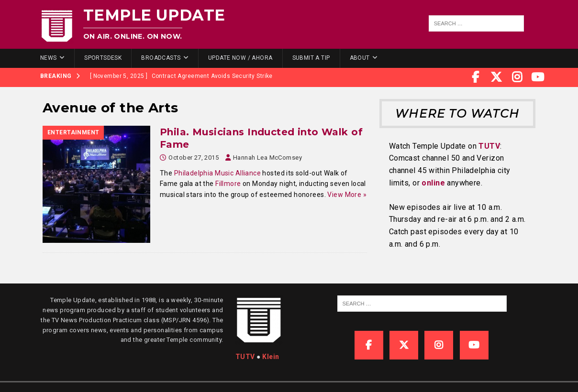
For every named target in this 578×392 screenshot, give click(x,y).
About (360, 58)
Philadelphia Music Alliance (217, 173)
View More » (347, 195)
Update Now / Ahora (240, 58)
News (49, 58)
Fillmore (228, 184)
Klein (271, 357)
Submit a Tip (311, 58)
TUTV (489, 146)
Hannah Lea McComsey (267, 158)
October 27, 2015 (194, 158)
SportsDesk (103, 58)
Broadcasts (161, 58)
